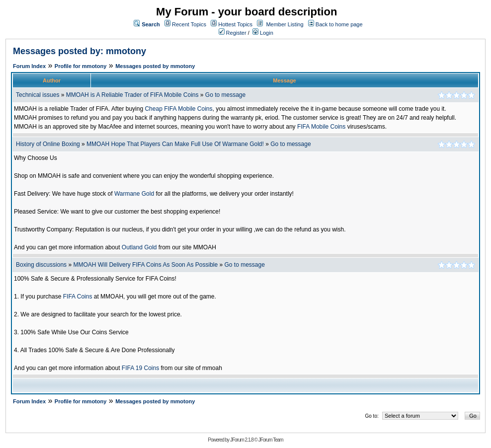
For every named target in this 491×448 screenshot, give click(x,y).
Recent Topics (189, 24)
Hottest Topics (235, 24)
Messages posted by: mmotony (80, 51)
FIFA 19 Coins (140, 368)
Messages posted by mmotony (155, 66)
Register (233, 33)
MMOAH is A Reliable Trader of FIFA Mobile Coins (132, 95)
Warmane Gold (134, 194)
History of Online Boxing (48, 144)
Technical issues (38, 95)
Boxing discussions (41, 265)
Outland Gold (139, 247)
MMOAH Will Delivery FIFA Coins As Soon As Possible (145, 265)
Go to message (225, 95)
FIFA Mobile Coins (321, 127)
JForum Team (271, 440)
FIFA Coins (78, 297)
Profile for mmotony (81, 66)
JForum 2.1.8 (242, 440)
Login (263, 33)
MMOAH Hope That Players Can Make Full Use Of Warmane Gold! (175, 144)
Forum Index (29, 66)
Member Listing (285, 24)
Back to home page (339, 24)
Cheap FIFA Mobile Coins (178, 109)
